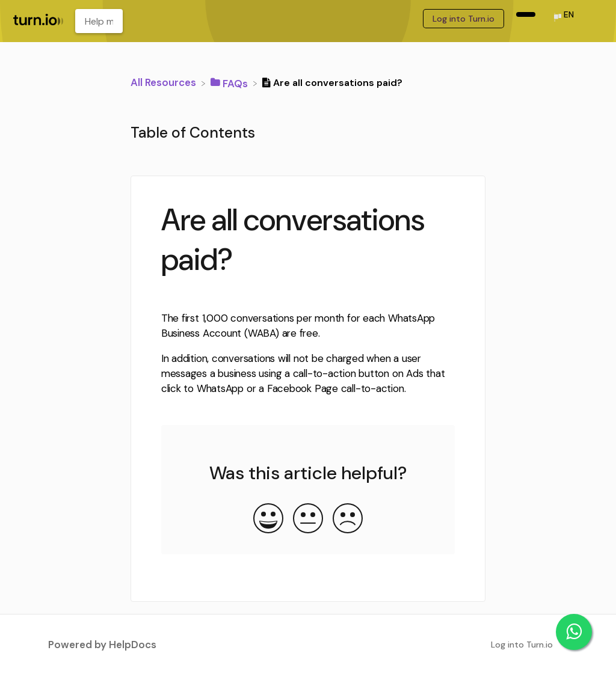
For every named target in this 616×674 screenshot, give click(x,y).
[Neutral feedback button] (308, 519)
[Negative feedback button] (348, 519)
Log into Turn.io (522, 645)
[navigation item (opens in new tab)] (526, 14)
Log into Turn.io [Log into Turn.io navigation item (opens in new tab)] (464, 19)
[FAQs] (230, 82)
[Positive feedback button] (268, 519)
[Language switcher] (563, 18)
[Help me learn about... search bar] (99, 21)
